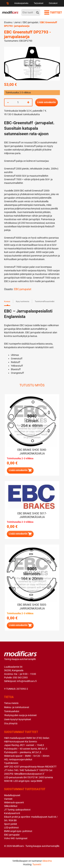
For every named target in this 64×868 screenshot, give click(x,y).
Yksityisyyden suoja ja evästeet (20, 715)
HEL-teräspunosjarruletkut (18, 759)
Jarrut (17, 22)
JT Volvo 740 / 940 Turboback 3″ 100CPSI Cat (28, 770)
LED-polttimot (11, 828)
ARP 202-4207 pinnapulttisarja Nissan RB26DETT (30, 767)
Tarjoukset (39, 3)
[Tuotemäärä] (18, 102)
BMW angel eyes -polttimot (18, 831)
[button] (20, 625)
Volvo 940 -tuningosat (16, 838)
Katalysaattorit (12, 813)
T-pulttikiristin (11, 763)
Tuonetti (37, 864)
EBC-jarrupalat (30, 22)
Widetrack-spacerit (14, 802)
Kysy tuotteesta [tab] (23, 301)
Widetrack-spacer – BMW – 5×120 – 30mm (27, 756)
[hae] (38, 12)
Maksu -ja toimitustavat (17, 707)
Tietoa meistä (11, 703)
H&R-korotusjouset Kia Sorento (21, 742)
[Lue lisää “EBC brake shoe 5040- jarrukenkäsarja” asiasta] (20, 470)
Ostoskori (53, 3)
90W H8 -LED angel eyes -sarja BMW (23, 781)
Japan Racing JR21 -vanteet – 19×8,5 (24, 745)
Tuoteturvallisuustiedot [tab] (45, 301)
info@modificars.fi (27, 681)
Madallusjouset (12, 795)
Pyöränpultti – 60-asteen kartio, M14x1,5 (26, 749)
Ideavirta (47, 861)
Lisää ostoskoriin (47, 102)
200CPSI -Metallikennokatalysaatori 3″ (24, 774)
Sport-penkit (11, 824)
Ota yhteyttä (11, 723)
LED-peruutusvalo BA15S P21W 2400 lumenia (29, 777)
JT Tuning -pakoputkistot (17, 810)
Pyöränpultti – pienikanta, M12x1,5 (23, 752)
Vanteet (8, 799)
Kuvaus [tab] (7, 301)
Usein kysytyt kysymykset (18, 719)
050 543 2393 (20, 678)
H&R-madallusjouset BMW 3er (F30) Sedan (27, 738)
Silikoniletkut (11, 806)
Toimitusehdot (12, 711)
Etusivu (8, 22)
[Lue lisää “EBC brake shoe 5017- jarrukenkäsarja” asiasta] (20, 534)
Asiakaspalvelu (21, 3)
